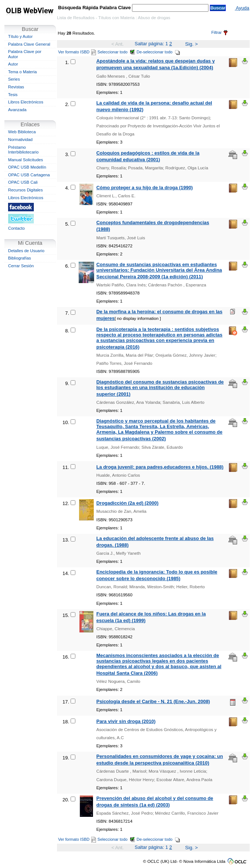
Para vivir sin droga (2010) (126, 721)
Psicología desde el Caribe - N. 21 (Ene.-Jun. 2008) (153, 701)
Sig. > (192, 44)
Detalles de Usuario (26, 251)
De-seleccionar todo (159, 52)
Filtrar (219, 32)
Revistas (16, 87)
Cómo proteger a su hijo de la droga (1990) (144, 188)
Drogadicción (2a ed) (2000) (127, 503)
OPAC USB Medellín (27, 167)
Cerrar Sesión (21, 266)
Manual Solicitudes (26, 160)
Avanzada (17, 110)
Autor (13, 64)
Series (14, 79)
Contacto (16, 228)
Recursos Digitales (25, 190)
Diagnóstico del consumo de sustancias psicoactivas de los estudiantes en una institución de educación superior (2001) (160, 388)
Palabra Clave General (29, 44)
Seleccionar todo (116, 52)
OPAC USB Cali (23, 182)
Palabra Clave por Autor (25, 54)
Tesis (13, 95)
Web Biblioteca (22, 132)
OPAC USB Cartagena (29, 175)
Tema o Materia (22, 72)
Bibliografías (19, 258)
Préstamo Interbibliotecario (23, 150)
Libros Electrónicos (26, 102)
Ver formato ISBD (77, 52)
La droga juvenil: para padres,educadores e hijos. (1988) (160, 467)
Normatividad (20, 140)
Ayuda (242, 8)
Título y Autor (20, 36)
